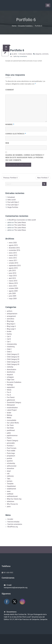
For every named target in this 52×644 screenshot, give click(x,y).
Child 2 (9, 352)
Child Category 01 (13, 354)
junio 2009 (12, 296)
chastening (11, 347)
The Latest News (20, 222)
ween (9, 491)
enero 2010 (13, 286)
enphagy (10, 385)
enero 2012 (13, 258)
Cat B (9, 339)
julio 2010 (12, 271)
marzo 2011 (13, 260)
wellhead (10, 494)
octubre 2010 (13, 263)
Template (10, 484)
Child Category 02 (13, 357)
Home (14, 26)
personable (11, 443)
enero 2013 (13, 253)
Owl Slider (10, 428)
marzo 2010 (13, 281)
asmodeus (10, 319)
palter (9, 433)
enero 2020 (13, 243)
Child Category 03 (13, 359)
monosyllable (11, 420)
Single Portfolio (13, 207)
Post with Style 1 (13, 205)
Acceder (10, 519)
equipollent (11, 387)
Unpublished (11, 486)
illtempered (11, 405)
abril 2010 (12, 278)
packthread (11, 430)
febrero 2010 (13, 283)
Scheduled (11, 197)
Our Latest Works (13, 423)
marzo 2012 (13, 255)
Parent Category (12, 441)
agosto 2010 (13, 268)
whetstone (10, 501)
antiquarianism (12, 314)
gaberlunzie (11, 400)
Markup (9, 415)
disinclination (11, 369)
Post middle (11, 451)
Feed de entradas (13, 522)
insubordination (12, 408)
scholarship (11, 463)
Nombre (10, 124)
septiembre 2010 (15, 266)
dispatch (10, 375)
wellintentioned (12, 496)
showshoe (10, 468)
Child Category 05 (13, 364)
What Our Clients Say (14, 499)
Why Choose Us (12, 504)
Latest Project (12, 410)
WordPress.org (13, 527)
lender (9, 413)
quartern (10, 461)
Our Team (10, 425)
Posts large (11, 453)
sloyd (9, 471)
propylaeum (11, 456)
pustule (9, 458)
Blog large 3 (11, 324)
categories (38, 54)
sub (8, 474)
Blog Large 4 (11, 326)
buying (9, 334)
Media (9, 418)
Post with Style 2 (13, 202)
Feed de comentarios (15, 524)
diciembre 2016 (14, 248)
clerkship (10, 367)
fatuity (9, 390)
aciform (10, 311)
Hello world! (12, 200)
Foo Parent (11, 397)
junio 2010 (12, 273)
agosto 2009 (13, 291)
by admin (14, 54)
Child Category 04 (13, 362)
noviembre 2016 (14, 250)
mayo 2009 (13, 299)
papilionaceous (12, 435)
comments (45, 54)
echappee (10, 377)
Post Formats (12, 448)
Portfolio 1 (10, 446)
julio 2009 (12, 293)
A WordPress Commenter (16, 220)
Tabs (9, 479)
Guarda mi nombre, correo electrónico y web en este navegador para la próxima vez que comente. (25, 158)
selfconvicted (11, 466)
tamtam (10, 481)
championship (12, 344)
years (9, 507)
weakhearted (11, 489)
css (11, 56)
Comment (10, 90)
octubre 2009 (13, 288)
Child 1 (9, 349)
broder (9, 331)
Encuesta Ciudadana (25, 26)
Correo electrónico (16, 134)
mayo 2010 (13, 276)
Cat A (9, 337)
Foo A (9, 392)
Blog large (10, 321)
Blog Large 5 (11, 329)
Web (7, 143)
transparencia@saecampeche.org (16, 588)
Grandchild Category (14, 402)
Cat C (9, 342)
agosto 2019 (13, 245)
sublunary (10, 476)
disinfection (11, 372)
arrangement (11, 316)
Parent (9, 438)
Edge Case (11, 380)
